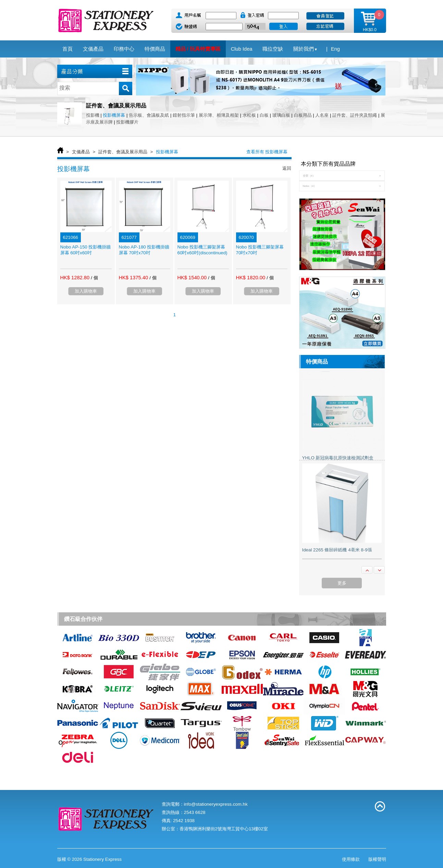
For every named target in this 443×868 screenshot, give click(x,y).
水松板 (249, 115)
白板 (264, 115)
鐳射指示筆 (184, 115)
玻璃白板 (281, 115)
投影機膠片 (127, 122)
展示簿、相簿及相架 (219, 115)
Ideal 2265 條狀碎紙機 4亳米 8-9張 (337, 550)
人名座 (322, 115)
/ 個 (94, 278)
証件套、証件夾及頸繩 (355, 115)
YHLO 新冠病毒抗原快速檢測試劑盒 (338, 458)
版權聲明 (377, 859)
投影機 (93, 115)
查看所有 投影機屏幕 (267, 152)
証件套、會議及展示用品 (123, 152)
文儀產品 (81, 152)
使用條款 (351, 859)
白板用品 (303, 115)
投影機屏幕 (114, 115)
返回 (287, 168)
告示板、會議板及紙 (149, 115)
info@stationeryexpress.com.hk (216, 804)
